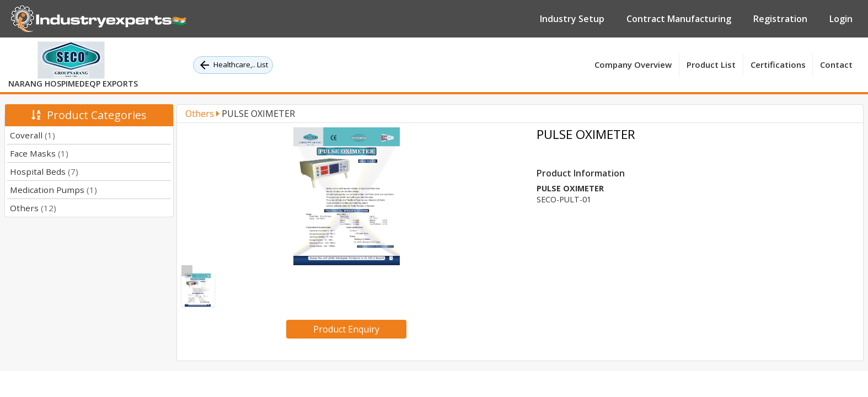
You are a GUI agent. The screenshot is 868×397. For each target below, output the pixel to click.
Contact (836, 65)
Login (841, 19)
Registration (780, 19)
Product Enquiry (346, 329)
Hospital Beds (44, 171)
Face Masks (39, 153)
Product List (711, 65)
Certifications (778, 65)
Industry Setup (572, 19)
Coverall (33, 135)
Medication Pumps (53, 190)
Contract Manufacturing (679, 19)
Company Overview (633, 65)
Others (33, 208)
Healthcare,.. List (233, 65)
